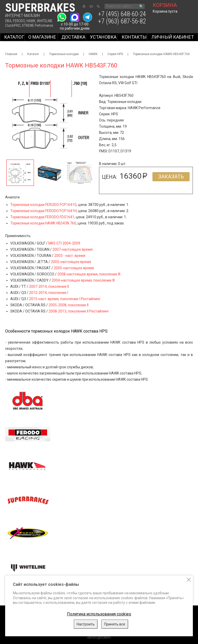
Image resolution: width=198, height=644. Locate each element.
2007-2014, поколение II (49, 286)
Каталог (14, 37)
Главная (11, 54)
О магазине (42, 37)
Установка (103, 37)
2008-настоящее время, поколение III (89, 274)
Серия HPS (115, 54)
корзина (165, 5)
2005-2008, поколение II (69, 305)
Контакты (134, 37)
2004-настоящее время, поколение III (83, 280)
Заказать (171, 177)
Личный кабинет (173, 37)
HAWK (31, 21)
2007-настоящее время (73, 249)
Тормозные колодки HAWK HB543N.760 (43, 223)
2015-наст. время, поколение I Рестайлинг (65, 299)
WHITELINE (45, 21)
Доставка (73, 37)
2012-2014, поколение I (49, 293)
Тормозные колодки (64, 54)
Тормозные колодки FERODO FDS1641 (42, 217)
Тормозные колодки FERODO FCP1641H (43, 211)
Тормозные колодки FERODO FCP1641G (43, 205)
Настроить (86, 624)
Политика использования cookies (99, 614)
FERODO (19, 21)
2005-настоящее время (71, 262)
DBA (8, 21)
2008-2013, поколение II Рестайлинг (79, 311)
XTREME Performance (37, 25)
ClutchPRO (13, 25)
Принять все (115, 624)
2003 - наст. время (70, 256)
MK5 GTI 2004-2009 (64, 243)
